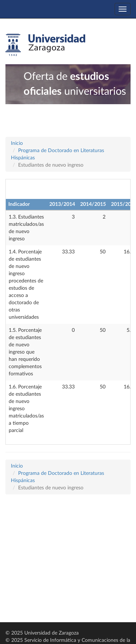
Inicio (17, 143)
